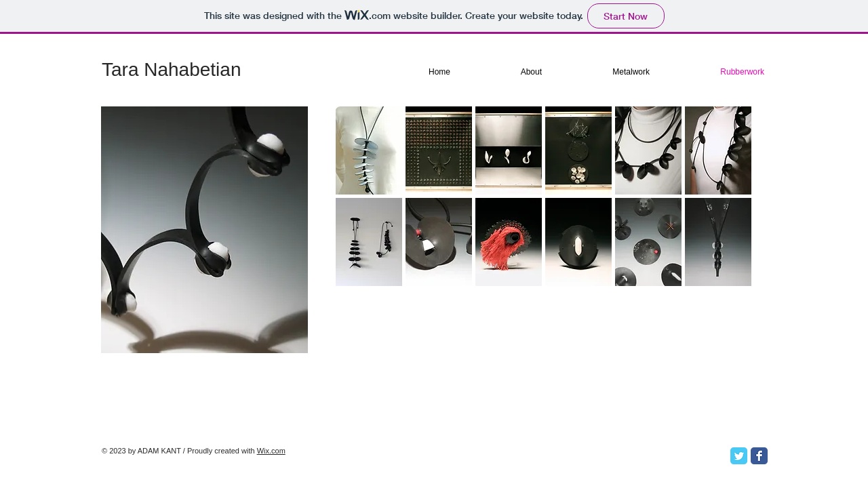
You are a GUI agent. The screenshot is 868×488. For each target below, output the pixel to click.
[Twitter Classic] (739, 456)
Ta (112, 69)
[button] (369, 150)
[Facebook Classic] (759, 456)
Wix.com (271, 451)
